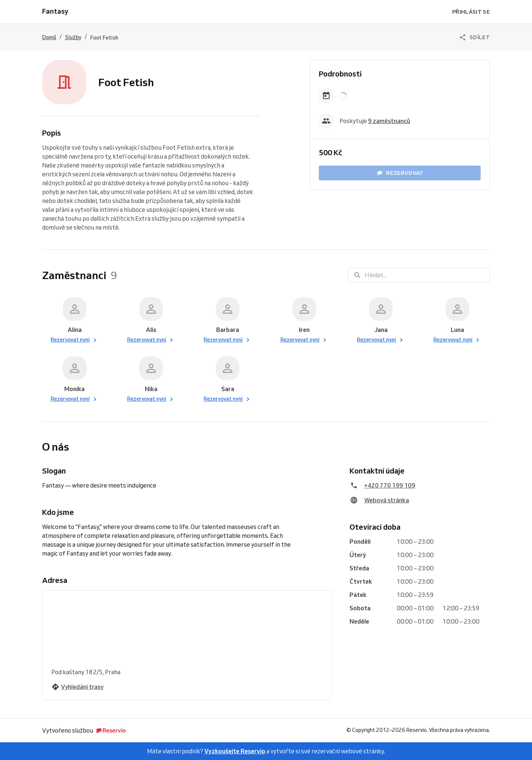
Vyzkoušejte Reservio (235, 751)
